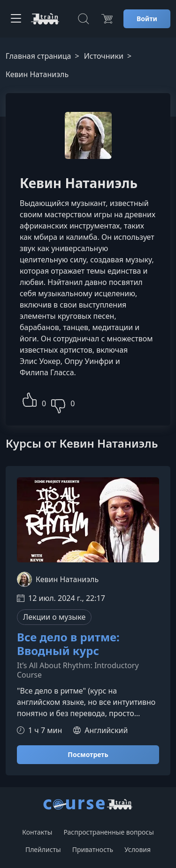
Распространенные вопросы (108, 832)
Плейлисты (43, 849)
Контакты (37, 832)
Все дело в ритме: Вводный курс (68, 644)
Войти (147, 19)
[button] (30, 398)
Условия (138, 849)
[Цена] (107, 19)
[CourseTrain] (45, 19)
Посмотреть (88, 754)
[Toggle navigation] (16, 19)
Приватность (93, 849)
